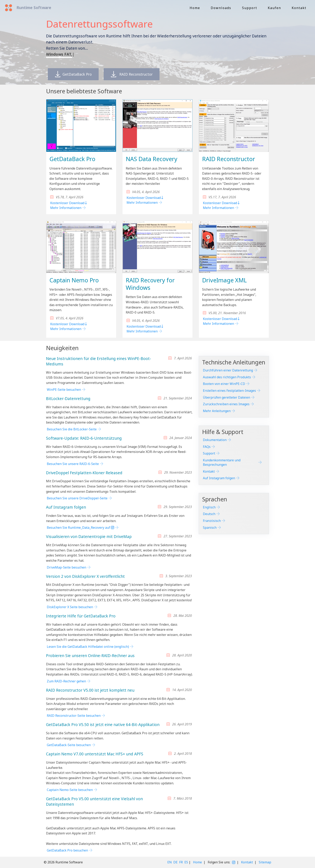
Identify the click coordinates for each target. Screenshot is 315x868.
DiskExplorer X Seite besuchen (70, 607)
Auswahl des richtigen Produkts (227, 377)
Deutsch (209, 514)
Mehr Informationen (66, 208)
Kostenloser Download (69, 203)
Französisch (212, 521)
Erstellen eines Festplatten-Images (229, 391)
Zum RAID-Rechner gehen (66, 681)
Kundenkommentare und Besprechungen (222, 462)
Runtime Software (33, 8)
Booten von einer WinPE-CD (224, 384)
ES (186, 862)
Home (195, 8)
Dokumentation (215, 440)
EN (170, 862)
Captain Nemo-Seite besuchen (70, 790)
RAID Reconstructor (136, 74)
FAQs (207, 447)
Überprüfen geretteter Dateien (227, 397)
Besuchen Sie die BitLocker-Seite (72, 429)
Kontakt (299, 8)
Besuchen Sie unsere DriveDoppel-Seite (77, 498)
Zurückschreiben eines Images (226, 404)
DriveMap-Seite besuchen (66, 567)
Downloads (221, 8)
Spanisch (210, 528)
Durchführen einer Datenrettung (228, 370)
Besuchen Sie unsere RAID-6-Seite (73, 464)
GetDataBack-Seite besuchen (69, 745)
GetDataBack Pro (74, 74)
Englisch (209, 507)
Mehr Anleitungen (217, 411)
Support (250, 8)
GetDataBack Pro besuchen (67, 850)
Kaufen (274, 8)
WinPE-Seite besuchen (64, 390)
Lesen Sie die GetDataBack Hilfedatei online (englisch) (88, 647)
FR (181, 862)
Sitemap (265, 862)
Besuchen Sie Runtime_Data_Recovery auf (80, 528)
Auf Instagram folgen (219, 478)
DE (175, 862)
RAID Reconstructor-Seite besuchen (74, 716)
